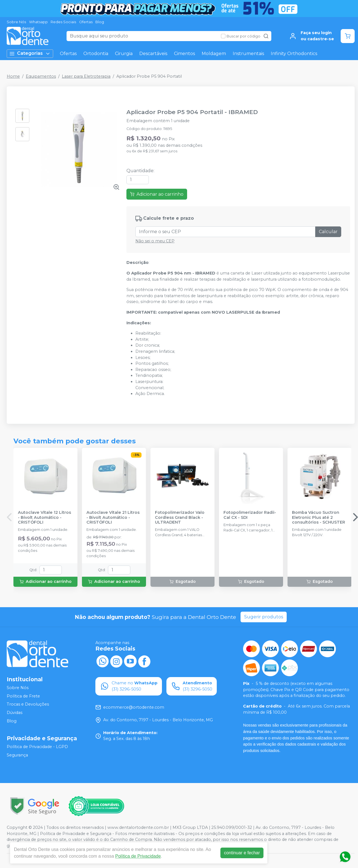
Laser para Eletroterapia (86, 76)
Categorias (30, 54)
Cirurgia (124, 54)
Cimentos (184, 54)
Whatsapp (38, 22)
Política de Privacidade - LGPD (37, 747)
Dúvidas (15, 713)
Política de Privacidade (138, 856)
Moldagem (214, 54)
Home (13, 76)
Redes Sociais (63, 22)
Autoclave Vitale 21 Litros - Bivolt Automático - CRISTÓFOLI (113, 517)
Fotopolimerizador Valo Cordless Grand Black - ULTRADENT (180, 517)
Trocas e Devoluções (28, 704)
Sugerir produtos (264, 617)
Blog (100, 22)
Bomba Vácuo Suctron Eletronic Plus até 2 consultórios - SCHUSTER (319, 517)
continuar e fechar (242, 853)
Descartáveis (153, 54)
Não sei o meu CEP (155, 241)
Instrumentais (248, 54)
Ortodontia (96, 54)
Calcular (328, 232)
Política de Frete (23, 696)
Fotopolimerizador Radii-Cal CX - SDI (250, 515)
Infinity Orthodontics (294, 54)
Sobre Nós (16, 22)
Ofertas (86, 22)
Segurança (17, 755)
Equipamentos (41, 76)
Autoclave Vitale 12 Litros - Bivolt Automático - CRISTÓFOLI (44, 517)
